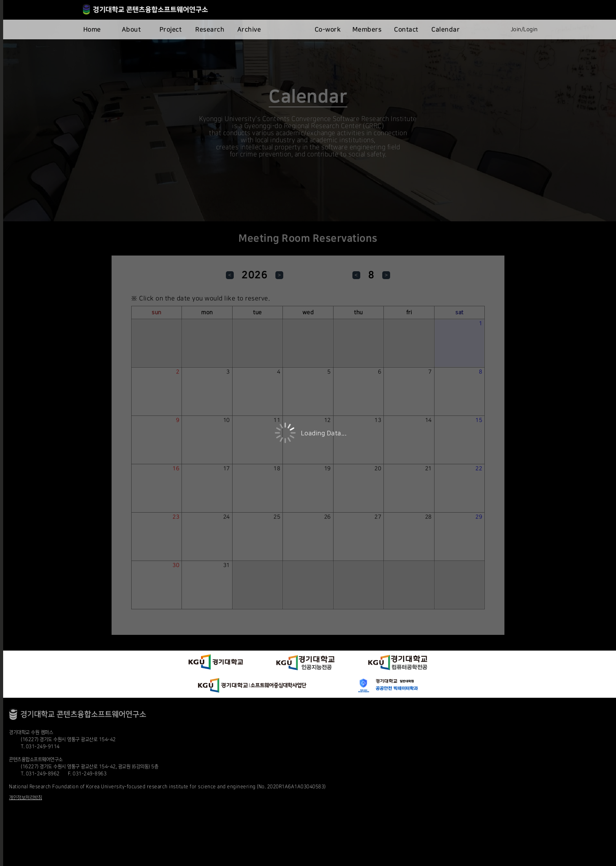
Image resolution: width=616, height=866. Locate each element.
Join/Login (524, 29)
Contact (406, 29)
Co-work (328, 29)
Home (92, 29)
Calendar (445, 29)
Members (367, 29)
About (131, 29)
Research (210, 29)
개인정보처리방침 (26, 798)
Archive (249, 29)
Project (171, 29)
